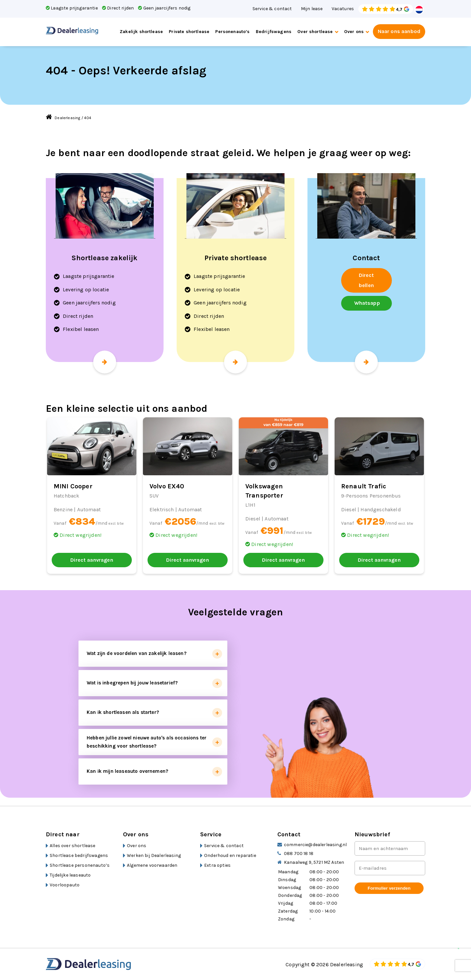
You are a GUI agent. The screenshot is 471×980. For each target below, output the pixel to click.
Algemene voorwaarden (152, 865)
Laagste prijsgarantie (72, 8)
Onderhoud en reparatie (230, 855)
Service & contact (272, 9)
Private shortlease (189, 32)
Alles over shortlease (72, 846)
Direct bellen (366, 280)
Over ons (354, 32)
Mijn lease (312, 9)
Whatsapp (367, 303)
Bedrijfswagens (274, 32)
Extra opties (217, 865)
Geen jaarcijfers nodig (164, 8)
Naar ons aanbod (399, 31)
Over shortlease (315, 32)
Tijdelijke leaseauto (70, 875)
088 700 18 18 (299, 853)
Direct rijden (118, 8)
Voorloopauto (65, 885)
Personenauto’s (232, 32)
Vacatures (343, 9)
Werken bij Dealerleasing (154, 855)
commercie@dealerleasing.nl (315, 845)
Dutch (419, 10)
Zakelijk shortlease (141, 32)
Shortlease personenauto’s (80, 865)
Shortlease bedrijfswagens (79, 855)
